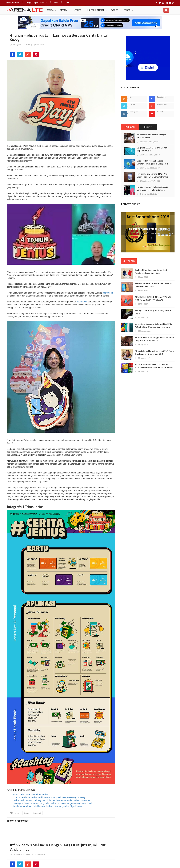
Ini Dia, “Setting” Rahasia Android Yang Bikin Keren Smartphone (152, 188)
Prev (123, 232)
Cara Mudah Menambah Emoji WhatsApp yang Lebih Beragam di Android (153, 164)
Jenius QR (37, 813)
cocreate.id (108, 293)
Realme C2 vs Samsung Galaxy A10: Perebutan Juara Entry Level (151, 271)
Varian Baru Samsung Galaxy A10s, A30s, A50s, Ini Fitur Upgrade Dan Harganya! (153, 325)
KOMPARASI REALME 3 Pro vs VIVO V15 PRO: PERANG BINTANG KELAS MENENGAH (153, 300)
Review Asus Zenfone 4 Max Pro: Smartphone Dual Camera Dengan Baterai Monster (153, 177)
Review (64, 10)
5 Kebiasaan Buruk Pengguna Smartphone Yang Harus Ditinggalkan (154, 339)
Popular (130, 127)
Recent (148, 127)
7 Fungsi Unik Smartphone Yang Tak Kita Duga (153, 312)
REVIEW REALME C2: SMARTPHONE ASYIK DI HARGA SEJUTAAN (154, 285)
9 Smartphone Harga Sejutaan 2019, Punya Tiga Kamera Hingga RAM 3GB (155, 352)
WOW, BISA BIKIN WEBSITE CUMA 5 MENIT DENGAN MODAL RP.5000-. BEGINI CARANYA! (154, 367)
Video (127, 10)
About (67, 3)
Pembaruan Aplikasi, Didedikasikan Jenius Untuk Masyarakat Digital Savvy (47, 806)
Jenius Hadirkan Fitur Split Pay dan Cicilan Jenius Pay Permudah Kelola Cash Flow (51, 800)
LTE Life (77, 10)
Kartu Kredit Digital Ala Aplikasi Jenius (31, 794)
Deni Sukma (40, 45)
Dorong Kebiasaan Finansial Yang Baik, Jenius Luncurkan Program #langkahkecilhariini (53, 803)
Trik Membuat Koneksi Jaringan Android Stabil (152, 136)
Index (56, 3)
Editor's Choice (96, 10)
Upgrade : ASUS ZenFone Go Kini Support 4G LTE (152, 149)
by (33, 45)
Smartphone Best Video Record (148, 229)
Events (114, 10)
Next (172, 232)
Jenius (27, 813)
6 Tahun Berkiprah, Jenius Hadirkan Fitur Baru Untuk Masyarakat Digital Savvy (49, 797)
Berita (50, 10)
